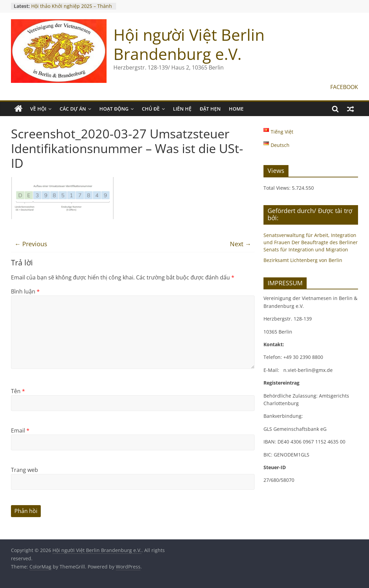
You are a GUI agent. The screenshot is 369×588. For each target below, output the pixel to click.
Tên (18, 391)
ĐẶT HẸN (210, 109)
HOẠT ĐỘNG (114, 109)
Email (20, 430)
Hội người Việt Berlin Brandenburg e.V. (189, 44)
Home (236, 109)
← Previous (31, 244)
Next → (241, 244)
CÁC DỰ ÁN (73, 109)
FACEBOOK (344, 87)
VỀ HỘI (38, 109)
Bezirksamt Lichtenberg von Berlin (303, 260)
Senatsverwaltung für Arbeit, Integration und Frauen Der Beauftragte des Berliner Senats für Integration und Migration (311, 242)
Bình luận (25, 291)
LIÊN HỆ (182, 109)
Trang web (24, 470)
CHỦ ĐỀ (151, 109)
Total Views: (278, 188)
